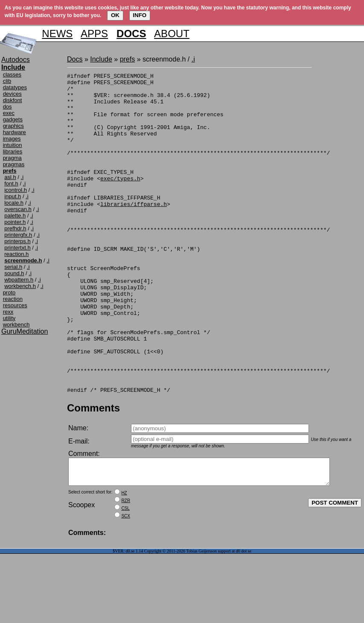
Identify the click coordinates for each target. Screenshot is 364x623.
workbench (16, 325)
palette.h (15, 216)
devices (12, 94)
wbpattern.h (19, 280)
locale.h (14, 203)
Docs (75, 59)
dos (7, 107)
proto (9, 292)
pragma (12, 158)
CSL (125, 577)
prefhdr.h (15, 228)
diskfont (13, 100)
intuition (13, 145)
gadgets (13, 119)
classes (12, 75)
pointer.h (15, 222)
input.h (13, 196)
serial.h (13, 267)
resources (15, 305)
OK (115, 15)
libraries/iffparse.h (134, 231)
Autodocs (16, 60)
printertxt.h (17, 248)
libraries (13, 151)
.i (22, 177)
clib (7, 81)
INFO (140, 15)
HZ (124, 562)
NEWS (57, 34)
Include (101, 59)
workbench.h (20, 286)
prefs (128, 59)
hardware (15, 132)
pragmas (14, 164)
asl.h (10, 177)
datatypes (15, 87)
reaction (13, 299)
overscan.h (18, 209)
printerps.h (17, 241)
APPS (94, 34)
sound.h (14, 273)
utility (9, 318)
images (12, 139)
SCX (126, 585)
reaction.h (16, 254)
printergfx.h (18, 235)
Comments (93, 472)
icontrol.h (16, 190)
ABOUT (172, 34)
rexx (8, 312)
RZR (126, 570)
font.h (11, 184)
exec (9, 113)
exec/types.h (120, 200)
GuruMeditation (25, 331)
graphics (13, 126)
